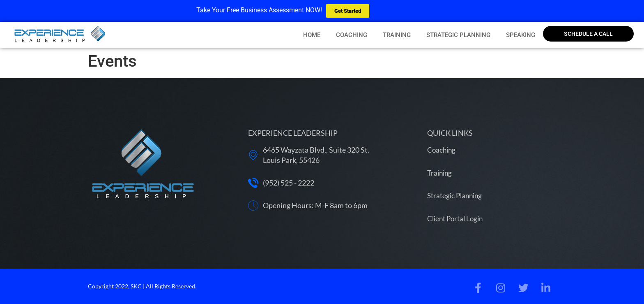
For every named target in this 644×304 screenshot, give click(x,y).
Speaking (521, 35)
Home (312, 35)
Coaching (352, 35)
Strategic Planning (458, 35)
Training (397, 35)
